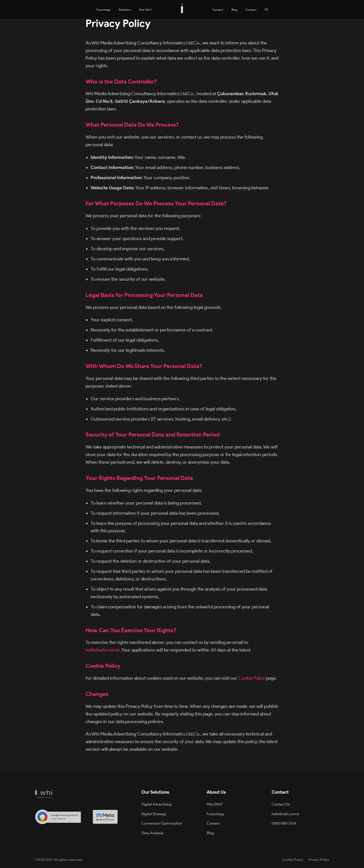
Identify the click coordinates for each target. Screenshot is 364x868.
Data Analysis (152, 833)
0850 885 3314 (284, 823)
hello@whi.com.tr (103, 650)
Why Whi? (145, 10)
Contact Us (281, 804)
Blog (234, 10)
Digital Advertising (156, 804)
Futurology (104, 10)
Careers (218, 10)
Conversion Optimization (162, 823)
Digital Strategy (154, 814)
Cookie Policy (252, 678)
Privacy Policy (319, 860)
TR (266, 10)
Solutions (125, 10)
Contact (251, 10)
